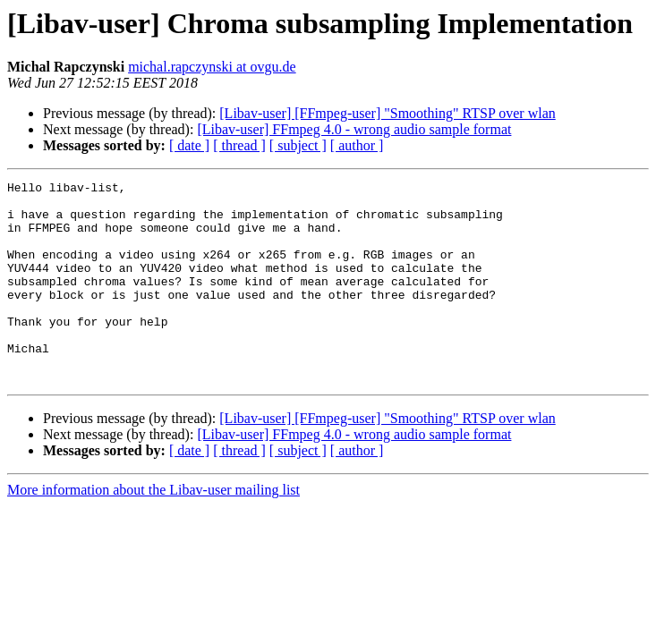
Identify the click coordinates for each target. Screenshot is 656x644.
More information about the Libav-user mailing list (153, 530)
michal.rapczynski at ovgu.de (212, 67)
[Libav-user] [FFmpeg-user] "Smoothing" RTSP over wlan (387, 113)
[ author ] (357, 145)
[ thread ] (239, 145)
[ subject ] (298, 145)
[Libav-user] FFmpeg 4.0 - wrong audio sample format (354, 129)
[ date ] (189, 145)
